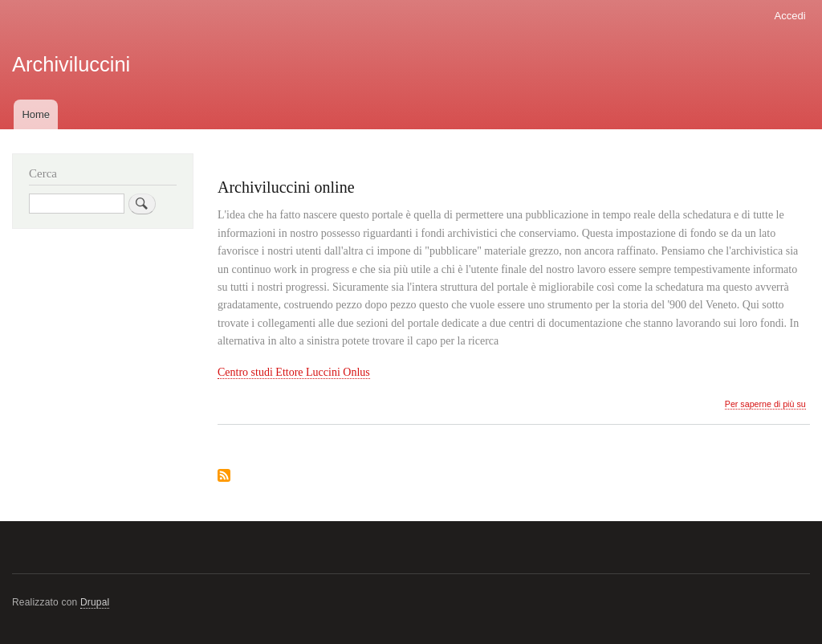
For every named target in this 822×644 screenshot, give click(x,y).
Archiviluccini (71, 64)
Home (36, 114)
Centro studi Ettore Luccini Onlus (294, 372)
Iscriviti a (224, 477)
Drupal (95, 602)
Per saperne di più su (765, 404)
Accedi (790, 16)
